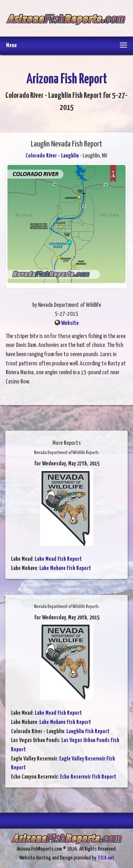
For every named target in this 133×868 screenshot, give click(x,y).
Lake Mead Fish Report (58, 559)
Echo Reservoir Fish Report (88, 777)
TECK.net (106, 858)
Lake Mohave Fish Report (65, 568)
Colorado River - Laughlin (52, 156)
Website (70, 323)
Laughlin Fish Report (88, 732)
